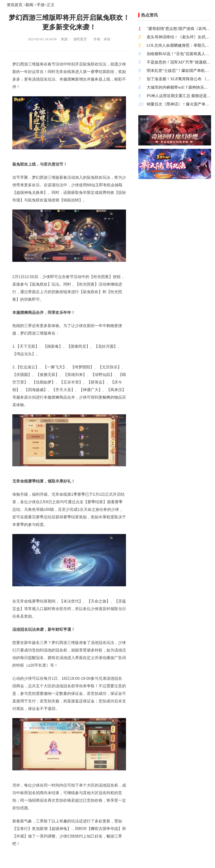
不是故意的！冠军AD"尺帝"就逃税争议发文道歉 (179, 62)
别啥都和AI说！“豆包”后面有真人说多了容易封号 (179, 54)
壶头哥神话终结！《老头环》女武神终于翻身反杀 (179, 37)
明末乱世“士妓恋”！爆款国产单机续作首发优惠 (179, 71)
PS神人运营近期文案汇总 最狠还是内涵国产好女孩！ (179, 96)
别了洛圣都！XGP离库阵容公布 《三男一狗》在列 (179, 79)
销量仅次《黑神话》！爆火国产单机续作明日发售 (179, 104)
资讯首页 (15, 5)
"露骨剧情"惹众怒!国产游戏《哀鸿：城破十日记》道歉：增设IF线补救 (179, 29)
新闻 (29, 5)
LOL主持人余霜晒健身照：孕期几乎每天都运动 (179, 45)
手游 (41, 5)
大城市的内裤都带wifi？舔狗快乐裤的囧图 (179, 87)
